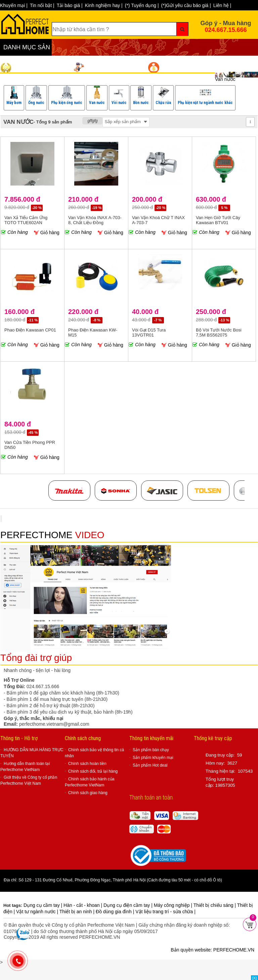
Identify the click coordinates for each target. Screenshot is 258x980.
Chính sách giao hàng (88, 793)
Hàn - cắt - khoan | (83, 905)
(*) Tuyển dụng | (142, 5)
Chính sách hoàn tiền (87, 764)
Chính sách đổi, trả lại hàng (93, 771)
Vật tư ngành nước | (38, 912)
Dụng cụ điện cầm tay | (129, 905)
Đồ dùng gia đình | (116, 912)
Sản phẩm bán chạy (151, 750)
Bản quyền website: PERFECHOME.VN (212, 950)
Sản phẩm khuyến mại (153, 758)
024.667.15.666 (226, 30)
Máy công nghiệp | (174, 905)
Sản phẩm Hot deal (150, 765)
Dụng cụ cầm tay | (44, 905)
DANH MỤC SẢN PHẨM (27, 50)
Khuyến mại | (14, 5)
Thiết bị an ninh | (78, 912)
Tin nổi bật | (42, 5)
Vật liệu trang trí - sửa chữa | (165, 912)
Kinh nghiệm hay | (104, 5)
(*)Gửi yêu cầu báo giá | (186, 5)
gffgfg (92, 121)
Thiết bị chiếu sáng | (215, 905)
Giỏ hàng (47, 233)
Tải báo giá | (70, 5)
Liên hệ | (222, 5)
